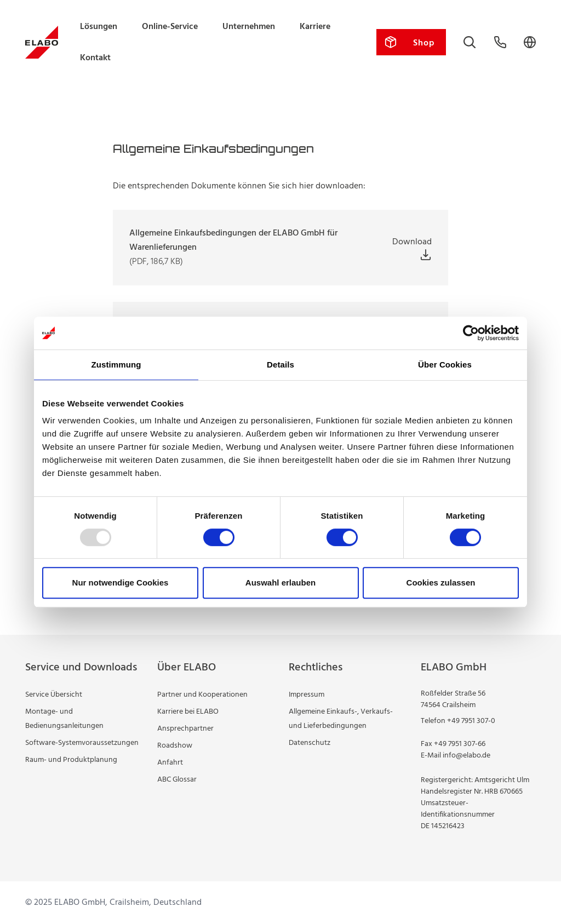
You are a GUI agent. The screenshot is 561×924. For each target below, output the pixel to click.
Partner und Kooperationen (202, 695)
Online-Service (170, 27)
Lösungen (99, 27)
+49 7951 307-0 (471, 721)
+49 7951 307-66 (460, 744)
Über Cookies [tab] (445, 365)
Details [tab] (280, 365)
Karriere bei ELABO (188, 712)
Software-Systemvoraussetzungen (82, 743)
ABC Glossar (177, 780)
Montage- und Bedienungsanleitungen (64, 719)
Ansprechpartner (185, 729)
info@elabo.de (466, 756)
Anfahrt (170, 763)
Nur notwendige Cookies (121, 582)
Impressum (307, 695)
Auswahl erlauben (280, 582)
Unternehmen (249, 27)
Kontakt (95, 58)
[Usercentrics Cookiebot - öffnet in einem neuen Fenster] (471, 333)
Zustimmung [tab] (116, 365)
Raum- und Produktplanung (71, 760)
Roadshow (175, 746)
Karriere (315, 27)
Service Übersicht (54, 695)
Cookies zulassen (441, 582)
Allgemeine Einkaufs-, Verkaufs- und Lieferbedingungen (341, 719)
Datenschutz (310, 743)
